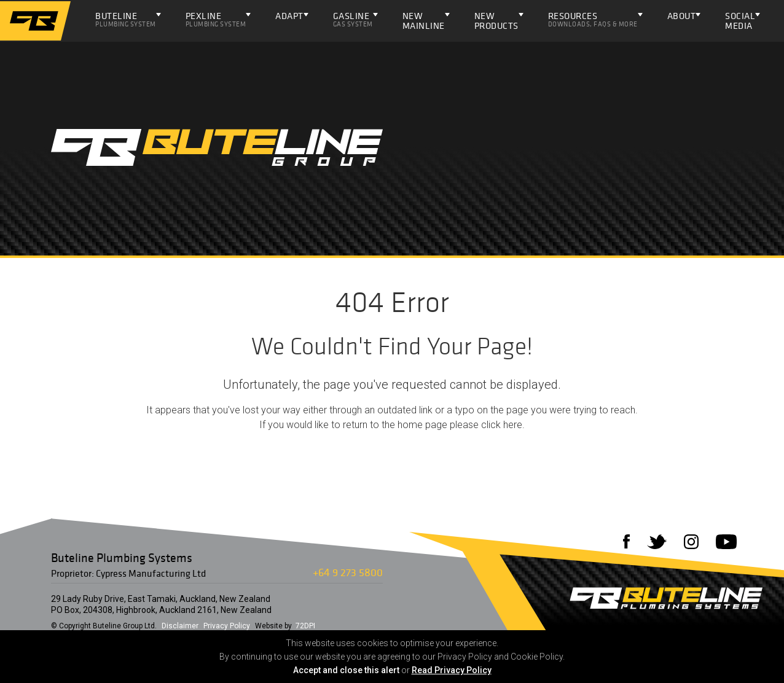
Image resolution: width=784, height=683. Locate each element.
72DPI (305, 626)
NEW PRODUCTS (496, 21)
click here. (503, 425)
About (682, 16)
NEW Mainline (424, 21)
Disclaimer (180, 626)
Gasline (353, 19)
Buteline (126, 19)
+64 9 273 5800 (348, 572)
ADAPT (289, 16)
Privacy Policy (227, 626)
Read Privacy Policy (452, 670)
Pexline (216, 19)
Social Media (740, 21)
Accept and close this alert (346, 670)
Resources (593, 19)
